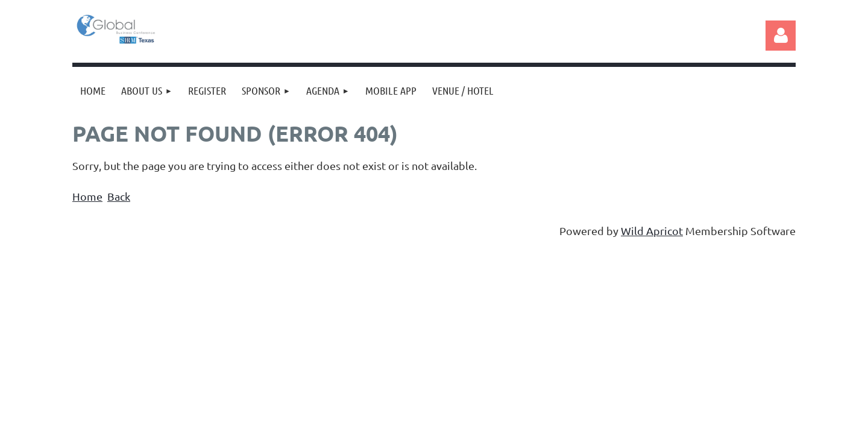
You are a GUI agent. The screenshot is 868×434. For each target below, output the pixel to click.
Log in (781, 36)
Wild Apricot (652, 231)
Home (87, 196)
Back (119, 196)
